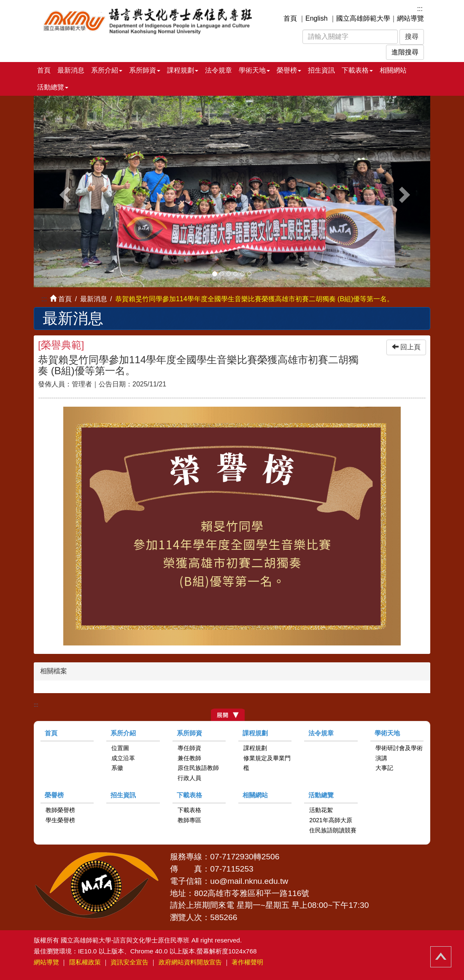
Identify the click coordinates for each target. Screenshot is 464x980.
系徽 (117, 768)
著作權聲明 (247, 962)
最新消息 (71, 70)
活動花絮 (321, 810)
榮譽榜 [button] (289, 70)
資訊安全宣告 (129, 962)
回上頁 (406, 347)
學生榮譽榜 (60, 820)
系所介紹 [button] (107, 70)
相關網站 (393, 70)
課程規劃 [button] (183, 70)
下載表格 (189, 795)
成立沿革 (123, 758)
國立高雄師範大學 (363, 18)
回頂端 (441, 957)
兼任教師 (189, 758)
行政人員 (189, 778)
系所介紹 (123, 733)
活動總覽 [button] (53, 87)
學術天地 (387, 733)
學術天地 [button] (254, 70)
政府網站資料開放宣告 (190, 962)
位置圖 (120, 748)
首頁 (290, 18)
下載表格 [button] (357, 70)
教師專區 (189, 820)
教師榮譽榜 (60, 810)
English (316, 18)
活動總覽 (321, 795)
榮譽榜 (54, 795)
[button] (63, 192)
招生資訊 (321, 70)
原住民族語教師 (198, 768)
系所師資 (189, 733)
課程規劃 (255, 733)
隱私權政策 (85, 962)
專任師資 (189, 748)
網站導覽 (410, 18)
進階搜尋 (405, 52)
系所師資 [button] (145, 70)
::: (420, 9)
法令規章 (219, 70)
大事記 (384, 768)
